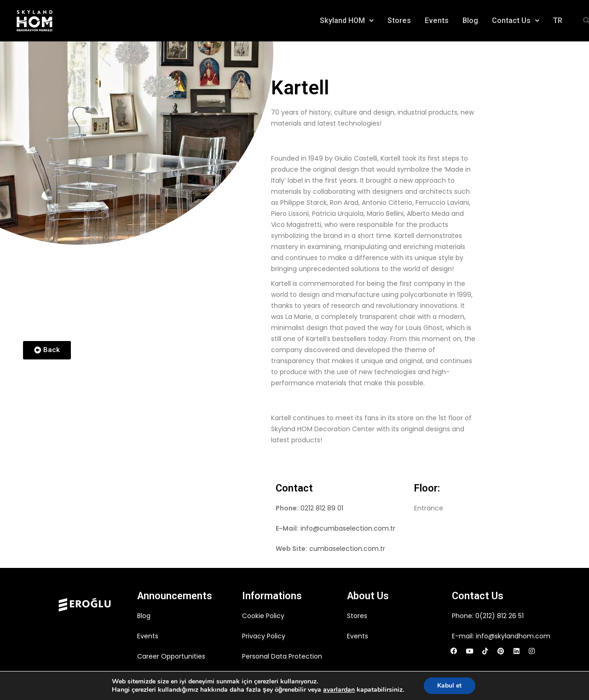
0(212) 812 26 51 (499, 616)
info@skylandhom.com (513, 636)
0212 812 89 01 (322, 508)
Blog (470, 20)
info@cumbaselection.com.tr (348, 528)
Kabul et (449, 686)
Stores (399, 20)
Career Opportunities (171, 656)
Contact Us (516, 20)
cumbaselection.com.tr (347, 549)
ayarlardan (339, 690)
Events (437, 20)
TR (558, 20)
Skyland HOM (347, 20)
